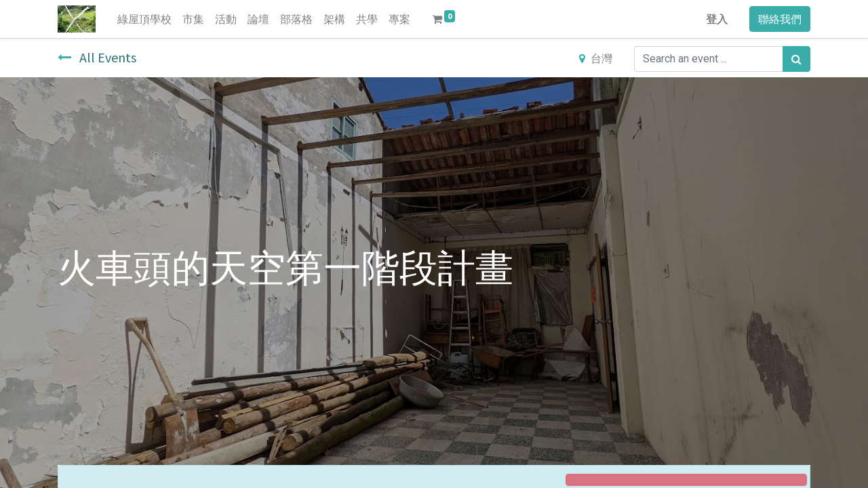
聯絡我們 (780, 19)
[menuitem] (144, 19)
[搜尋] (796, 59)
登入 (717, 19)
